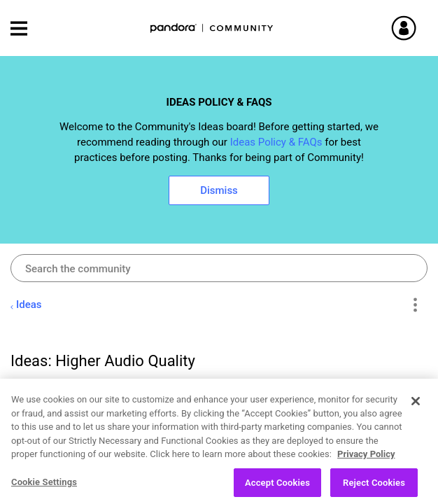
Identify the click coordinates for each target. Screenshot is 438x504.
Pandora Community (212, 28)
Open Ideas (91, 488)
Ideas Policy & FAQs (276, 142)
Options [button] (415, 305)
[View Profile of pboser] (78, 392)
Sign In (421, 28)
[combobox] (219, 268)
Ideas (29, 304)
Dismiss (219, 190)
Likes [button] (380, 454)
